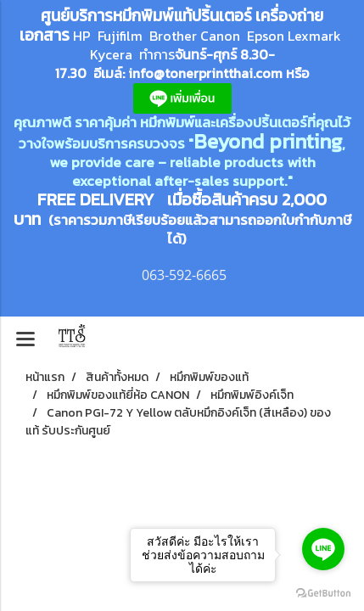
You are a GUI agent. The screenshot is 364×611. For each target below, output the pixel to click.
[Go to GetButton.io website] (323, 594)
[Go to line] (323, 549)
